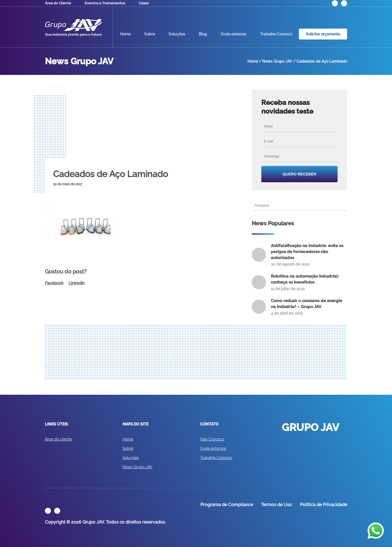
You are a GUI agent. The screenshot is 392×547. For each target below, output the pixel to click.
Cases (144, 3)
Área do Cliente (58, 3)
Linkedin (77, 283)
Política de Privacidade (324, 505)
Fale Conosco (212, 439)
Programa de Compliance (227, 505)
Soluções (177, 34)
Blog (203, 34)
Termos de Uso (276, 505)
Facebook (54, 283)
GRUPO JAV (73, 28)
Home (125, 34)
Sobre (150, 34)
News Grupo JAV (137, 467)
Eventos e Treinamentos (105, 3)
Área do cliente (58, 439)
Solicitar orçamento (323, 34)
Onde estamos (233, 34)
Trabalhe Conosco (276, 34)
